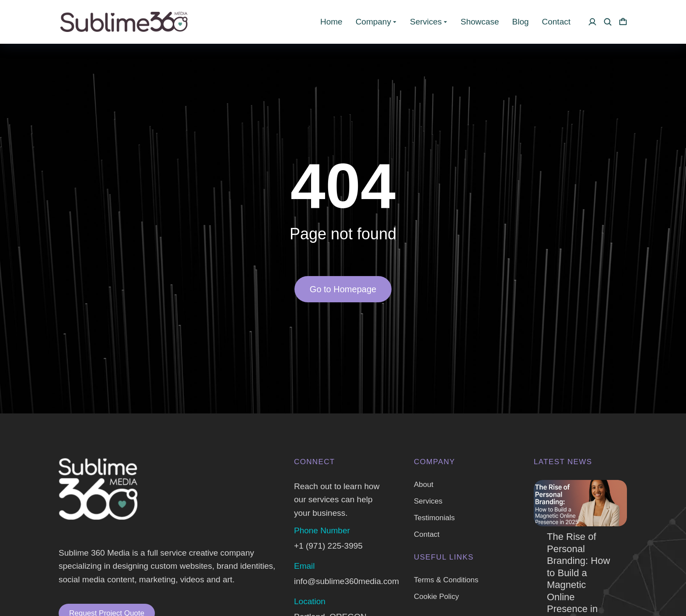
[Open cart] (623, 22)
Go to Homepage (343, 289)
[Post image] (580, 503)
